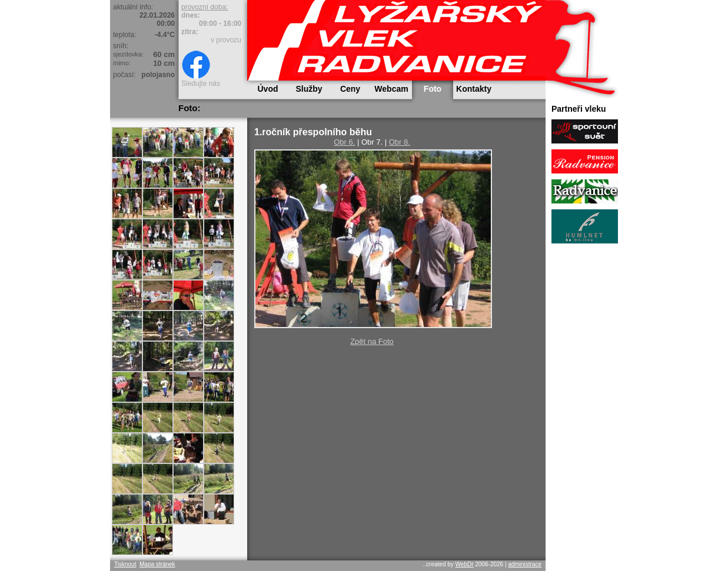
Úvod (268, 89)
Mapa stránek (157, 564)
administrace (525, 564)
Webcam (391, 89)
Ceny (350, 89)
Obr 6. (344, 142)
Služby (309, 89)
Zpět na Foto (372, 341)
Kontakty (474, 89)
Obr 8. (400, 142)
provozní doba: (205, 7)
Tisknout (125, 564)
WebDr (465, 564)
